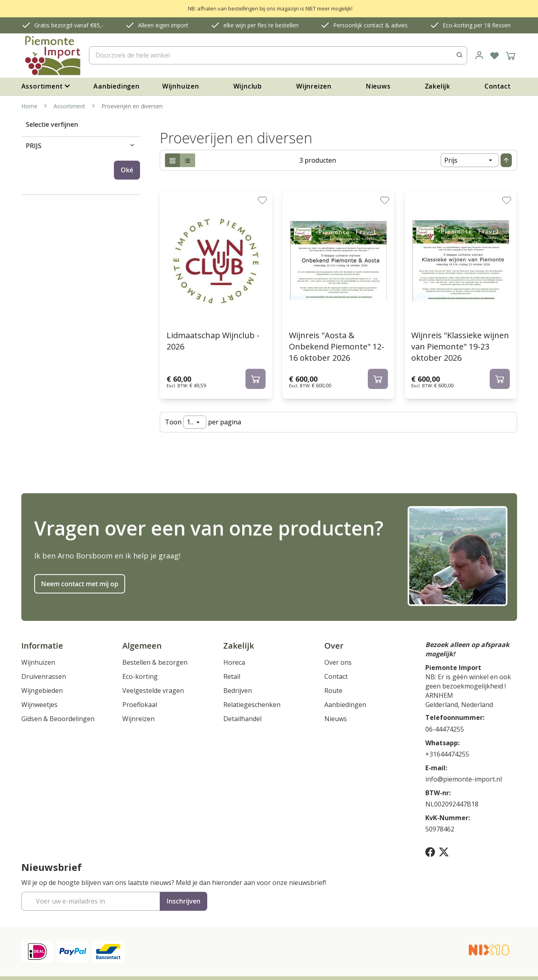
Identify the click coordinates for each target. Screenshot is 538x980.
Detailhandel (242, 719)
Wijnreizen (314, 86)
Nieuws (378, 86)
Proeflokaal (140, 705)
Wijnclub (248, 86)
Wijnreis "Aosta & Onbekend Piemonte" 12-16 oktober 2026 (337, 346)
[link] (479, 56)
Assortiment (70, 106)
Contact (498, 86)
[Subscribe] (183, 901)
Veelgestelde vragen (153, 691)
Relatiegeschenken (252, 705)
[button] (262, 200)
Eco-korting (140, 676)
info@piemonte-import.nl (464, 779)
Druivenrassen (44, 676)
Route (333, 691)
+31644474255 (447, 754)
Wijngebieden (42, 691)
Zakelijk (438, 86)
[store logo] (52, 56)
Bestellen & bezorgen (155, 662)
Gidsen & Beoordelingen (58, 719)
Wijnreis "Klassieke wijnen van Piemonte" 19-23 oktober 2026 (460, 346)
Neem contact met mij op (80, 584)
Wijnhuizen (181, 86)
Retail (232, 676)
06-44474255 (445, 729)
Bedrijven (238, 691)
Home (30, 106)
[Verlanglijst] (495, 56)
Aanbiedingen (116, 86)
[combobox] (278, 55)
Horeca (234, 662)
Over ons (338, 662)
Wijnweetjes (39, 705)
